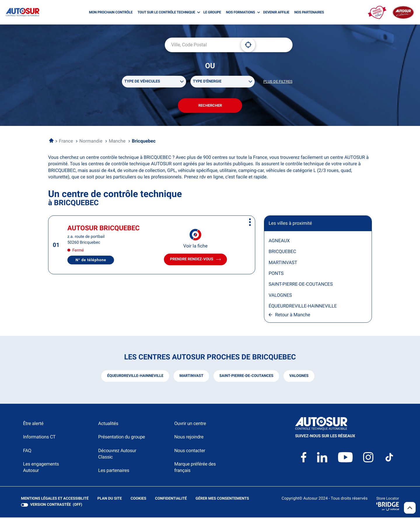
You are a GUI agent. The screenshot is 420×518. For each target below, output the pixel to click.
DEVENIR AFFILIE (276, 12)
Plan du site (110, 499)
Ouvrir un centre (190, 424)
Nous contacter (190, 451)
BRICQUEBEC (282, 252)
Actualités (108, 424)
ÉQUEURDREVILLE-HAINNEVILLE (303, 306)
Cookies (139, 499)
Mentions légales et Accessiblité (55, 499)
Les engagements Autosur (41, 467)
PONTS (276, 274)
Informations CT (39, 437)
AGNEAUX (279, 241)
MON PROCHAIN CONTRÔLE (111, 12)
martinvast (191, 376)
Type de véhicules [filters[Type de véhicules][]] (142, 81)
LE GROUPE (212, 12)
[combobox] (201, 45)
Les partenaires (114, 471)
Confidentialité (171, 499)
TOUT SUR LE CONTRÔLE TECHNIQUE (166, 12)
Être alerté (33, 424)
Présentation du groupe (122, 437)
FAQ (27, 451)
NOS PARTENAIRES (309, 12)
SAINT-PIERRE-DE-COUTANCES (301, 285)
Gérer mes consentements (222, 499)
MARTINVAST (283, 263)
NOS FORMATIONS (240, 12)
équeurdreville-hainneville (135, 376)
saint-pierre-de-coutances (246, 376)
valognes (299, 376)
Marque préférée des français (195, 467)
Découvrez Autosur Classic (117, 454)
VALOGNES (280, 295)
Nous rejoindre (189, 437)
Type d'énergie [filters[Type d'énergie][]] (207, 81)
